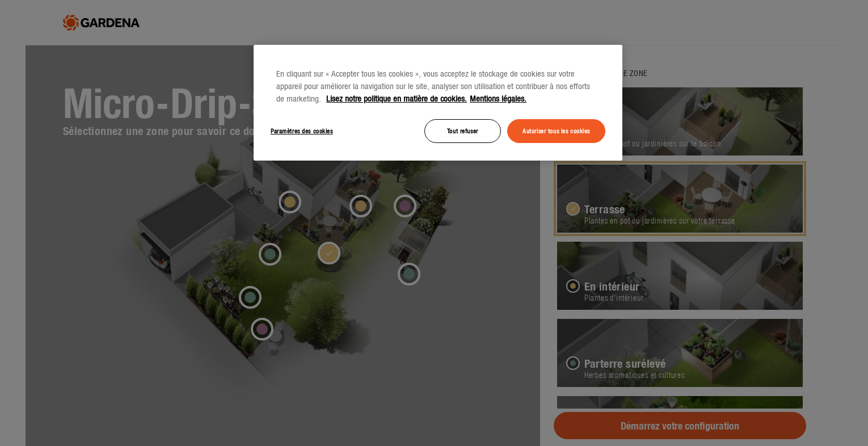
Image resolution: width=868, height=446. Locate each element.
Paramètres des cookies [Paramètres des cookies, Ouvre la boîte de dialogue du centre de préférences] (302, 131)
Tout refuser (463, 131)
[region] (438, 103)
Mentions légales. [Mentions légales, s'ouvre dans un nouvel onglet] (498, 98)
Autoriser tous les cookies (556, 131)
